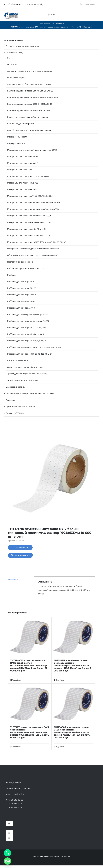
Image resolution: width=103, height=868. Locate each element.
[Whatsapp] (8, 861)
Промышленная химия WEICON (20, 407)
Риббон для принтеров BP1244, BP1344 (25, 268)
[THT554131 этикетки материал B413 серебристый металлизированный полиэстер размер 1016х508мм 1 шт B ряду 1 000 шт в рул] (73, 637)
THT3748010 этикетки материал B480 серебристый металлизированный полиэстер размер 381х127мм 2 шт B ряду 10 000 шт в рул (29, 666)
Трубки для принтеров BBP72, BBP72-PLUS (27, 374)
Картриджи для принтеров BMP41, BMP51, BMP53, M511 (33, 97)
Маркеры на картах (16, 143)
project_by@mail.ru (15, 794)
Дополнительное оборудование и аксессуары (29, 84)
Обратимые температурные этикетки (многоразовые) (33, 255)
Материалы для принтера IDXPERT (24, 170)
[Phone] (8, 853)
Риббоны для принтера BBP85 (22, 288)
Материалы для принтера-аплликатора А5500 (29, 216)
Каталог (59, 24)
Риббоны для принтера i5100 (21, 301)
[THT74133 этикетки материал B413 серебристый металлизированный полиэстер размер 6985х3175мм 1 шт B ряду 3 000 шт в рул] (30, 704)
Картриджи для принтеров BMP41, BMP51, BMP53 (30, 91)
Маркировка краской (15, 387)
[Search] (81, 4)
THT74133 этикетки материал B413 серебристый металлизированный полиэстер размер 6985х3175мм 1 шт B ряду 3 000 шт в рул (30, 732)
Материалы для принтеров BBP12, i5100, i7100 (29, 222)
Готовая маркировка (17, 78)
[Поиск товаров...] (89, 4)
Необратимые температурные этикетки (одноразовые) (33, 249)
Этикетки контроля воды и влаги (23, 380)
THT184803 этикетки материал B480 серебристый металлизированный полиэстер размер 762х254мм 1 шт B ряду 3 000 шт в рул (72, 732)
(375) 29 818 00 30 (14, 804)
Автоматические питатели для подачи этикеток (30, 71)
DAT (9, 58)
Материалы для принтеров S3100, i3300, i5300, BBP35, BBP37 (37, 242)
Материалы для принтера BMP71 (23, 163)
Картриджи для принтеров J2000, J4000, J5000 (30, 104)
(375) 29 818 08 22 (14, 800)
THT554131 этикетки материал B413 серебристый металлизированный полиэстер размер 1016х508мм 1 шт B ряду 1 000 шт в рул (72, 666)
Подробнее (16, 680)
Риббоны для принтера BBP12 (21, 282)
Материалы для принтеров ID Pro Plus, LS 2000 (30, 236)
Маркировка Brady (14, 53)
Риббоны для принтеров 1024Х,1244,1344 (27, 328)
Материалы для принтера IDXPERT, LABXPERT (29, 176)
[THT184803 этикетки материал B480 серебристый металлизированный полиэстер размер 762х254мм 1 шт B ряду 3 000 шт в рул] (73, 704)
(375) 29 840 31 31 (14, 807)
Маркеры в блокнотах (18, 137)
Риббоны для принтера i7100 (21, 308)
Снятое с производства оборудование (25, 367)
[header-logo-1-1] (11, 13)
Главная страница (47, 24)
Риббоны (12, 275)
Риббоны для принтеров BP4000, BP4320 (27, 341)
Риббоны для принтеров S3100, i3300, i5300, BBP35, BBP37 (35, 347)
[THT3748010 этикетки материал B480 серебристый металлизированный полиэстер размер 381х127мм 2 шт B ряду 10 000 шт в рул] (30, 637)
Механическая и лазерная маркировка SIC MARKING (31, 393)
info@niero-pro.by (35, 4)
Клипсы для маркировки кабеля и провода (27, 117)
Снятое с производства (18, 360)
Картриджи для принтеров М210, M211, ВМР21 (29, 111)
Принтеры (10, 400)
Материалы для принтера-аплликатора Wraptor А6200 (34, 203)
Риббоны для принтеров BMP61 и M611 (26, 334)
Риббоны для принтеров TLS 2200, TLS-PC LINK (30, 354)
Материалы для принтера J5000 (23, 189)
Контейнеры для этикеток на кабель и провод (29, 130)
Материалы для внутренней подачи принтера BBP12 (32, 150)
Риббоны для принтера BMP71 (22, 295)
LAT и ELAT (12, 64)
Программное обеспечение (20, 262)
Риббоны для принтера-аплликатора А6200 (28, 321)
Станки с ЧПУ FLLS (15, 413)
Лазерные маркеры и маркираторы (22, 46)
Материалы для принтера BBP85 (23, 157)
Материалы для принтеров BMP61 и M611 (27, 229)
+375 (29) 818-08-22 (13, 4)
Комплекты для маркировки (21, 124)
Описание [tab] (13, 580)
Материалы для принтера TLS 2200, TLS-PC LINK (30, 196)
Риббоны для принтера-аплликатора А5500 (28, 314)
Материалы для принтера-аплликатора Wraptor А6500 (33, 209)
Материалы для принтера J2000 (23, 183)
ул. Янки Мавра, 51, (18, 788)
